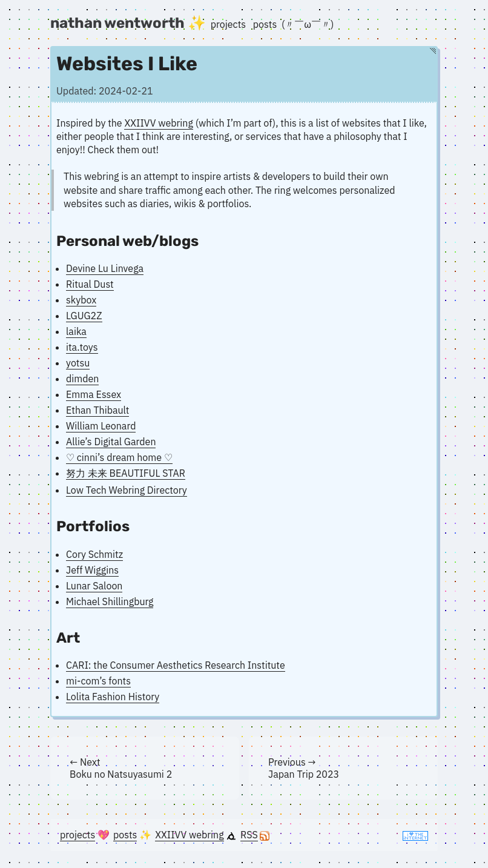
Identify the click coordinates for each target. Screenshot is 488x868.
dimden (82, 379)
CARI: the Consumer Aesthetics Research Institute (176, 665)
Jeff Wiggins (92, 570)
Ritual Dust (90, 284)
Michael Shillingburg (110, 601)
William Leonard (101, 426)
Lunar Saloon (94, 586)
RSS (249, 835)
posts (265, 24)
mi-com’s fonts (98, 681)
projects (228, 24)
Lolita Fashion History (113, 697)
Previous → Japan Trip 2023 (304, 768)
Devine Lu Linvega (105, 268)
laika (76, 331)
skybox (81, 300)
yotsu (78, 363)
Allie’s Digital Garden (111, 442)
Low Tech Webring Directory (127, 490)
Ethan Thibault (97, 410)
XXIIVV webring (158, 123)
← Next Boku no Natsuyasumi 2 (121, 768)
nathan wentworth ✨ (128, 23)
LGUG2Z (84, 316)
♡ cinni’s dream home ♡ (119, 457)
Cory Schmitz (94, 554)
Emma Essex (94, 394)
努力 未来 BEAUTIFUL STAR (126, 473)
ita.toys (82, 347)
